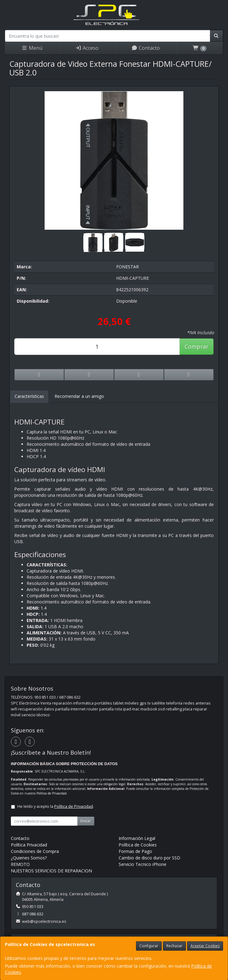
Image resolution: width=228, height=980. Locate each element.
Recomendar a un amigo (79, 396)
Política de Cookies (138, 845)
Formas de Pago (135, 851)
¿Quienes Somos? (29, 858)
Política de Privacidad (52, 793)
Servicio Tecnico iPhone (142, 864)
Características (29, 396)
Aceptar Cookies (205, 946)
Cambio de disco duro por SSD (149, 858)
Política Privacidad (29, 845)
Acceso (87, 48)
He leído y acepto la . (56, 806)
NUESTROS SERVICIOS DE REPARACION (51, 871)
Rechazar (174, 946)
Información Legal (137, 838)
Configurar (149, 946)
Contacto (146, 48)
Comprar (197, 347)
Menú (32, 48)
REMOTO (20, 864)
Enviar (86, 821)
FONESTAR (127, 267)
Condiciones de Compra (35, 851)
